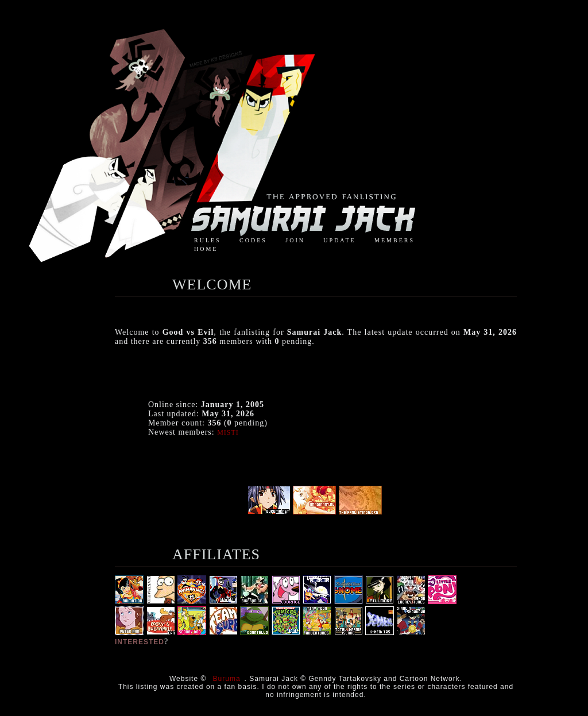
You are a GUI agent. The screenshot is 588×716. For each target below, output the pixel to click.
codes (253, 240)
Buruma (227, 679)
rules (208, 240)
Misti (228, 432)
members (394, 240)
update (339, 240)
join (295, 240)
